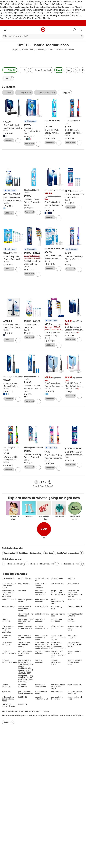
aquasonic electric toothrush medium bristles (75, 644)
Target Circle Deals (43, 15)
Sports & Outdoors (34, 7)
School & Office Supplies (16, 10)
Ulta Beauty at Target (71, 10)
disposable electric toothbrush (26, 615)
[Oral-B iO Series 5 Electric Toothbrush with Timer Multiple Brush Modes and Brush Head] (13, 127)
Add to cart (9, 140)
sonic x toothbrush (9, 600)
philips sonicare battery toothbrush (26, 693)
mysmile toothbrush (72, 620)
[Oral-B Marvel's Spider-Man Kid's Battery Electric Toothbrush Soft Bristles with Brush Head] (75, 131)
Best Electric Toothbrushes (30, 553)
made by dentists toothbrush (41, 601)
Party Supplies (34, 10)
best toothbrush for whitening (75, 615)
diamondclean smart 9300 (57, 620)
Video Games (62, 7)
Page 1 (36, 486)
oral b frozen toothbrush (73, 636)
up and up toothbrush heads (9, 652)
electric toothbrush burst (75, 698)
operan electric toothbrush (57, 698)
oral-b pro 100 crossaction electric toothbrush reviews (75, 594)
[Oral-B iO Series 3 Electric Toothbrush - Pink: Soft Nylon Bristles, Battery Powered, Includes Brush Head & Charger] (75, 385)
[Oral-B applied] (8, 78)
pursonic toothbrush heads (42, 698)
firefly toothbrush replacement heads (41, 637)
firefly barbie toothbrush (7, 643)
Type (68, 70)
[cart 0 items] (81, 30)
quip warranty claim (57, 608)
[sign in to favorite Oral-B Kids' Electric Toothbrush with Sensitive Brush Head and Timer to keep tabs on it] (59, 269)
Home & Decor (67, 1)
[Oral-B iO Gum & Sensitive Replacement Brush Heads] (34, 326)
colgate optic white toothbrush (42, 652)
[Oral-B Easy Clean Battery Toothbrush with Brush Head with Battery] (34, 387)
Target (15, 49)
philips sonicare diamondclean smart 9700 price (58, 593)
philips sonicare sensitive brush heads (8, 699)
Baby (56, 4)
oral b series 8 (73, 583)
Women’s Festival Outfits (15, 15)
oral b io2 (71, 578)
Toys (44, 7)
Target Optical (19, 13)
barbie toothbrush (42, 614)
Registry (20, 18)
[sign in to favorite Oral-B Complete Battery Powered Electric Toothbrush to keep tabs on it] (38, 212)
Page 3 (50, 486)
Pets (60, 10)
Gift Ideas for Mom (25, 1)
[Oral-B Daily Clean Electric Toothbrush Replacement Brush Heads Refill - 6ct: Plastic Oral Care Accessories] (13, 258)
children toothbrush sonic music (58, 602)
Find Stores (48, 18)
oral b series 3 (24, 583)
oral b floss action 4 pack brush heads (25, 653)
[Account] (74, 30)
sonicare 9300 (57, 692)
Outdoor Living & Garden (17, 4)
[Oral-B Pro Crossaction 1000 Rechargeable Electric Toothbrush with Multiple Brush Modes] (34, 130)
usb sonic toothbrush (6, 686)
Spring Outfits (62, 13)
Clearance (35, 13)
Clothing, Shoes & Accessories (47, 1)
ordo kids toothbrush (39, 661)
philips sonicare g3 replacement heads (75, 628)
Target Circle (38, 18)
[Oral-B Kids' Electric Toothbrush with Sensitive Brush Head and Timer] (54, 257)
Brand (59, 70)
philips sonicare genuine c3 (57, 627)
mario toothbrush (74, 600)
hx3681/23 (6, 692)
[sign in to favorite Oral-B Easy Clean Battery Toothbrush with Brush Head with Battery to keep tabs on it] (38, 402)
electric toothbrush (13, 564)
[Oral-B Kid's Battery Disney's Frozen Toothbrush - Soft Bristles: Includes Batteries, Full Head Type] (75, 258)
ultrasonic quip (57, 578)
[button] (30, 121)
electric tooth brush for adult (40, 686)
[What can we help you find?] (43, 36)
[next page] (50, 482)
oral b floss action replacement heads (9, 585)
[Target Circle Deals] (42, 70)
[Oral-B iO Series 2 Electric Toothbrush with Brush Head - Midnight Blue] (75, 328)
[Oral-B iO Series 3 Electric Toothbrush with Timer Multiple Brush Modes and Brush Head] (54, 385)
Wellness (14, 7)
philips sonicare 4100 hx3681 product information (8, 629)
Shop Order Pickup (68, 15)
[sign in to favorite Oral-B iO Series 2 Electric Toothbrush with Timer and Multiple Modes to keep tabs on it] (59, 218)
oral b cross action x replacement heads (75, 662)
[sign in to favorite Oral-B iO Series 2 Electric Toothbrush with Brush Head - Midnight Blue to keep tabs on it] (79, 340)
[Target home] (43, 30)
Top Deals (30, 15)
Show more (8, 722)
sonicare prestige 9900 (58, 615)
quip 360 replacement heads (56, 662)
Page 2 (43, 486)
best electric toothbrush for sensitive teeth (40, 593)
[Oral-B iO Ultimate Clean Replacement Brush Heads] (13, 199)
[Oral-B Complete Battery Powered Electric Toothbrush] (34, 201)
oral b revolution (8, 607)
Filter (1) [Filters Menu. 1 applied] (10, 70)
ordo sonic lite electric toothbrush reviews (59, 637)
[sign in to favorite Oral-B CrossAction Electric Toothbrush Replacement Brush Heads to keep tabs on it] (79, 465)
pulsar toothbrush (74, 685)
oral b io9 (22, 591)
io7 (3, 614)
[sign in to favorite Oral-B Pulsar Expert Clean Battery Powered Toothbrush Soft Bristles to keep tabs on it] (38, 274)
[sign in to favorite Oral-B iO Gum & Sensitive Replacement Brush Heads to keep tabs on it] (38, 338)
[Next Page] (12, 78)
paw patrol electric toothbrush (75, 693)
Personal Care (27, 49)
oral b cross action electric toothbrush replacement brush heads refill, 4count (42, 645)
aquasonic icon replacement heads (24, 644)
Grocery (31, 4)
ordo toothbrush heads (41, 693)
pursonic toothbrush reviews (9, 661)
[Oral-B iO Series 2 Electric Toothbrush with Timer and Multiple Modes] (54, 204)
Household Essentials (44, 4)
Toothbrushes (10, 553)
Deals (28, 13)
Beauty (61, 4)
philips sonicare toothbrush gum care (25, 637)
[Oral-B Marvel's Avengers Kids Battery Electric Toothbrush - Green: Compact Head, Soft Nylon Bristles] (13, 458)
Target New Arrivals (9, 1)
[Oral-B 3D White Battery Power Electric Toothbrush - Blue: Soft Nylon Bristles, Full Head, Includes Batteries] (54, 131)
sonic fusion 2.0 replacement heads (25, 609)
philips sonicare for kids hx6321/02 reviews (26, 621)
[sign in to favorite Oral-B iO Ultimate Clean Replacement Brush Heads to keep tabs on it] (18, 214)
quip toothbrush (8, 578)
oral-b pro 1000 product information (41, 585)
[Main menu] (5, 30)
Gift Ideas (44, 10)
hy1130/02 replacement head (42, 627)
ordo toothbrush (25, 578)
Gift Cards (53, 10)
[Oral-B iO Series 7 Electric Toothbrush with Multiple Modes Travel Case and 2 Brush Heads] (13, 326)
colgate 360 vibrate (7, 636)
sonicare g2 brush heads (25, 601)
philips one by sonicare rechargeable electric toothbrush (59, 645)
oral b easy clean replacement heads (58, 687)
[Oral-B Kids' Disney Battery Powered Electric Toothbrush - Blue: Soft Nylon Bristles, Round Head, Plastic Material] (34, 456)
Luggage (22, 7)
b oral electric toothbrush (40, 620)
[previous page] (36, 482)
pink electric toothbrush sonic (9, 705)
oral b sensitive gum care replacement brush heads (59, 654)
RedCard (28, 18)
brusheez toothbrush (23, 686)
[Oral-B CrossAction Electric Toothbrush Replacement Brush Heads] (75, 453)
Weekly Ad (55, 15)
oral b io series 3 (58, 583)
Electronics (51, 7)
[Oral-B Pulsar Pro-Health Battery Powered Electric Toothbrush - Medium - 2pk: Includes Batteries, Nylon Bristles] (54, 334)
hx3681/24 (23, 704)
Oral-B (6, 131)
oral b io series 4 (41, 607)
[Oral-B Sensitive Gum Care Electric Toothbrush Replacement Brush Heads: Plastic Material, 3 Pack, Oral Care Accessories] (75, 196)
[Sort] (24, 70)
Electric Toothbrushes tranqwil (69, 553)
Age (76, 70)
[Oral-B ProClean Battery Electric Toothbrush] (13, 385)
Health (7, 7)
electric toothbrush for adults (41, 564)
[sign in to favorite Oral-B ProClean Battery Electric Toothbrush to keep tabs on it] (18, 399)
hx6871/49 (23, 697)
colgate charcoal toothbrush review (25, 627)
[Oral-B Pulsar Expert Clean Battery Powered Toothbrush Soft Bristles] (34, 263)
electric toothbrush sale (42, 579)
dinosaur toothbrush (6, 620)
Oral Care (40, 49)
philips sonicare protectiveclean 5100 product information (8, 594)
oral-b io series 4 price (74, 652)
